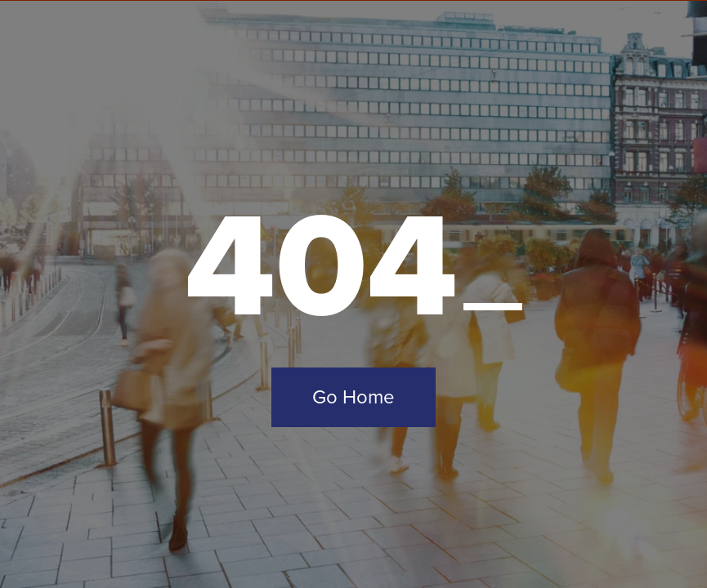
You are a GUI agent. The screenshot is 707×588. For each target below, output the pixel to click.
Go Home (353, 397)
